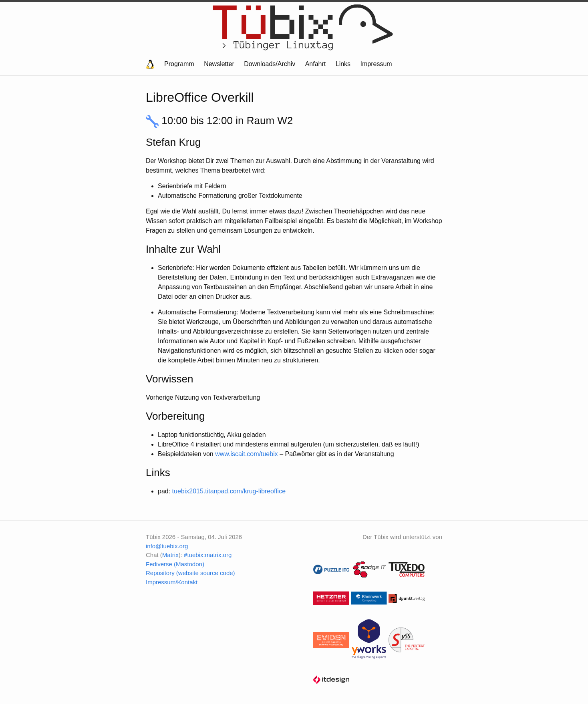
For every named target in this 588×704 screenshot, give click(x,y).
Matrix (170, 555)
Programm (179, 64)
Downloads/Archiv (270, 64)
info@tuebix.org (167, 546)
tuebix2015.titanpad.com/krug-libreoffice (229, 491)
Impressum (376, 64)
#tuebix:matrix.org (208, 555)
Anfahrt (316, 64)
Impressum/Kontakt (172, 582)
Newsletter (219, 64)
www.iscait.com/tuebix (247, 454)
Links (343, 64)
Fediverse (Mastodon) (175, 564)
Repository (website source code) (190, 573)
